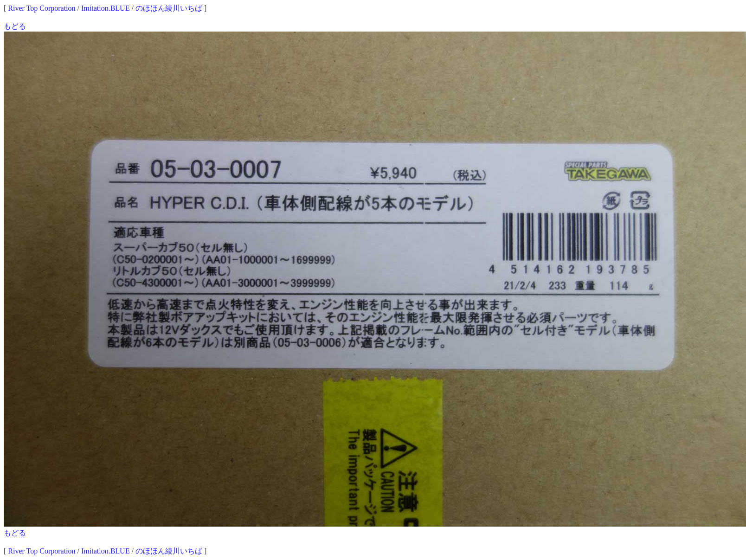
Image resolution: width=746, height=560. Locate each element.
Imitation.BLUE (105, 8)
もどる (15, 26)
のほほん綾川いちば (169, 8)
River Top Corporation (42, 8)
